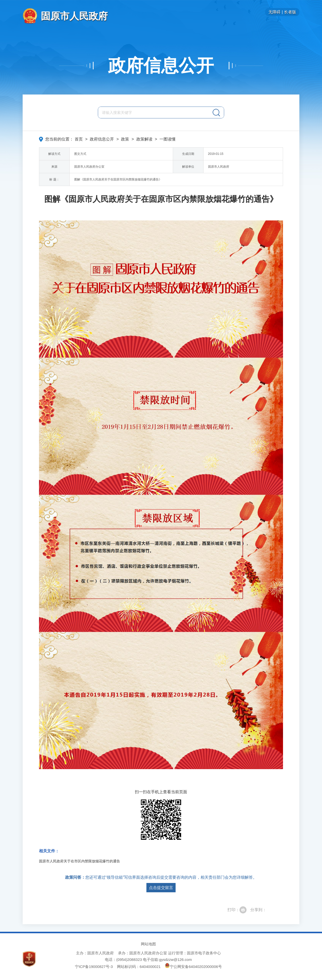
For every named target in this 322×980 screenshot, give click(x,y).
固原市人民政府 (74, 16)
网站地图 (148, 944)
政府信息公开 (161, 66)
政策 (125, 139)
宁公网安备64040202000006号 (193, 967)
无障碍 (274, 12)
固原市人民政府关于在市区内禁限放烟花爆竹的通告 (79, 861)
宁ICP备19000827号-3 (94, 967)
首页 (79, 139)
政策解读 (144, 139)
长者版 (290, 12)
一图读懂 (168, 139)
